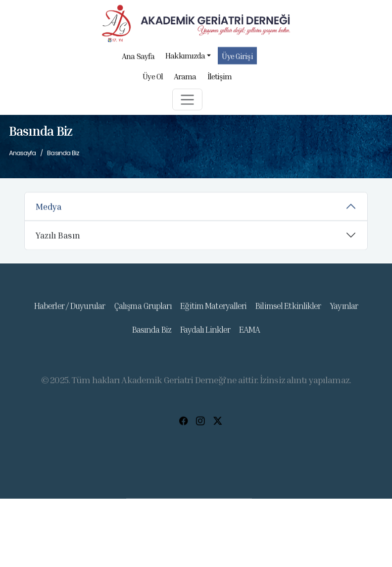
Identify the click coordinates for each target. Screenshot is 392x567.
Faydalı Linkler (205, 336)
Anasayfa (23, 153)
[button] (187, 103)
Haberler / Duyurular (70, 313)
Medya (49, 209)
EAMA (249, 336)
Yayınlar (344, 313)
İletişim (220, 79)
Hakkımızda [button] (188, 58)
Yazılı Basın (58, 238)
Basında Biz (152, 336)
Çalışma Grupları (143, 313)
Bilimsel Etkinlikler (288, 313)
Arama (185, 79)
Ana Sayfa (138, 60)
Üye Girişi (238, 60)
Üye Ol (152, 79)
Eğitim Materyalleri (213, 313)
